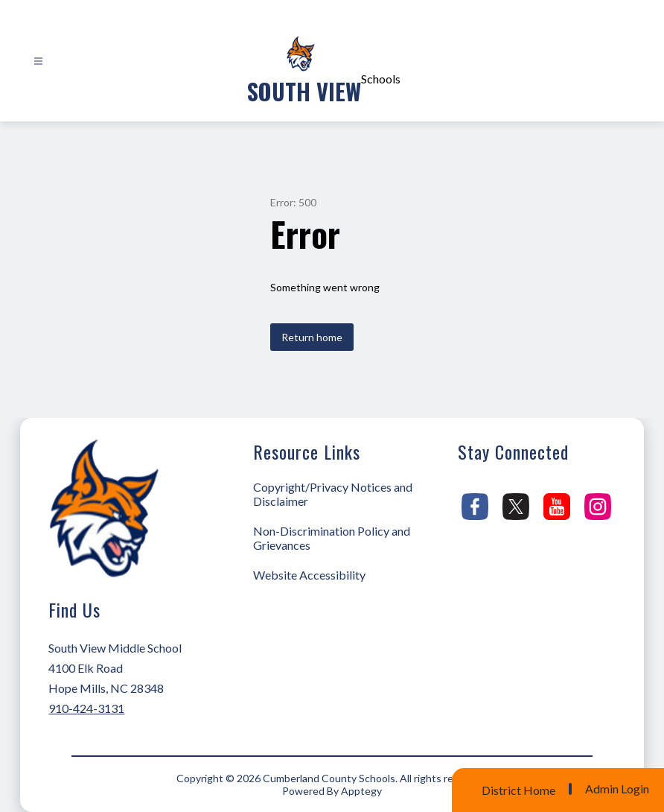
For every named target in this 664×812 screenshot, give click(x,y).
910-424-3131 (86, 708)
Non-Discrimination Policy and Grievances (332, 538)
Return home (312, 337)
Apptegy (361, 791)
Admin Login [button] (617, 789)
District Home (518, 790)
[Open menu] (38, 61)
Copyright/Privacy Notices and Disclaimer (333, 494)
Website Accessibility (309, 575)
